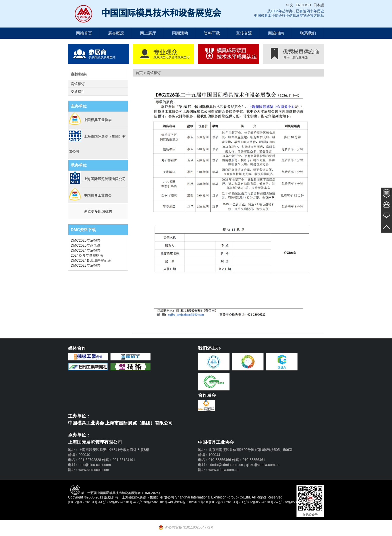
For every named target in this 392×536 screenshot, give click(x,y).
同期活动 (180, 33)
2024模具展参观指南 (87, 255)
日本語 (319, 5)
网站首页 (84, 33)
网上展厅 (148, 33)
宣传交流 (244, 33)
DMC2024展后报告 (86, 250)
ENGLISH (303, 5)
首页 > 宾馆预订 (148, 73)
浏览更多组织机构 (98, 211)
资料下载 (212, 33)
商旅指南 (276, 33)
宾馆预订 (78, 84)
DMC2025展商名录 (86, 245)
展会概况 (116, 33)
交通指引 (78, 92)
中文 (290, 5)
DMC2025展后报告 (86, 240)
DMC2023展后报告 (86, 265)
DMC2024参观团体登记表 (91, 260)
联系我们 (308, 33)
